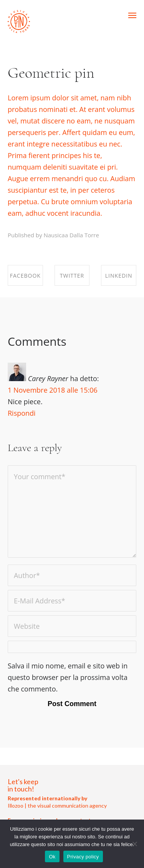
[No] (134, 844)
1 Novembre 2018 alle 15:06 (53, 390)
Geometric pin (51, 73)
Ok (52, 857)
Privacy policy (83, 857)
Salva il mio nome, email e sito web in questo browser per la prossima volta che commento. (68, 677)
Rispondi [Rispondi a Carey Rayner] (22, 413)
